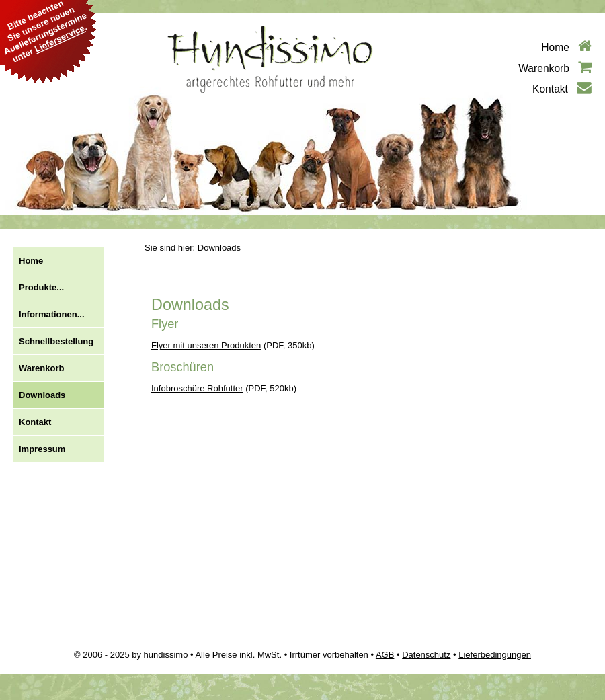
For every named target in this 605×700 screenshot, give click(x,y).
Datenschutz (426, 655)
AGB (385, 655)
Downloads (42, 395)
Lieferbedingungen (495, 655)
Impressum (42, 449)
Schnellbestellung (56, 341)
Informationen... (52, 314)
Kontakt (562, 89)
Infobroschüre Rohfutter (197, 388)
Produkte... (41, 287)
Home (566, 47)
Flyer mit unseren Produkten (206, 345)
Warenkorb (555, 68)
